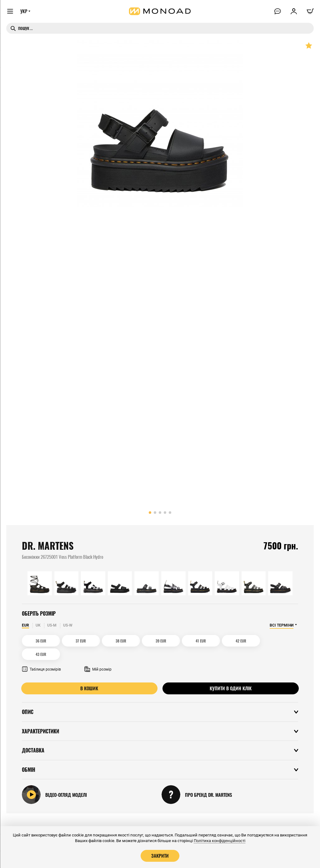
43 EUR (247, 641)
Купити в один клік (231, 675)
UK (38, 625)
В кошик (90, 675)
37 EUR (73, 641)
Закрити (160, 856)
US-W (68, 625)
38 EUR (108, 641)
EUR (25, 625)
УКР (24, 12)
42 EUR (212, 641)
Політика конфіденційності (220, 841)
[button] (150, 513)
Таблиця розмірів (41, 656)
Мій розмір (98, 656)
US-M (52, 625)
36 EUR (38, 641)
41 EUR (177, 641)
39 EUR (142, 641)
